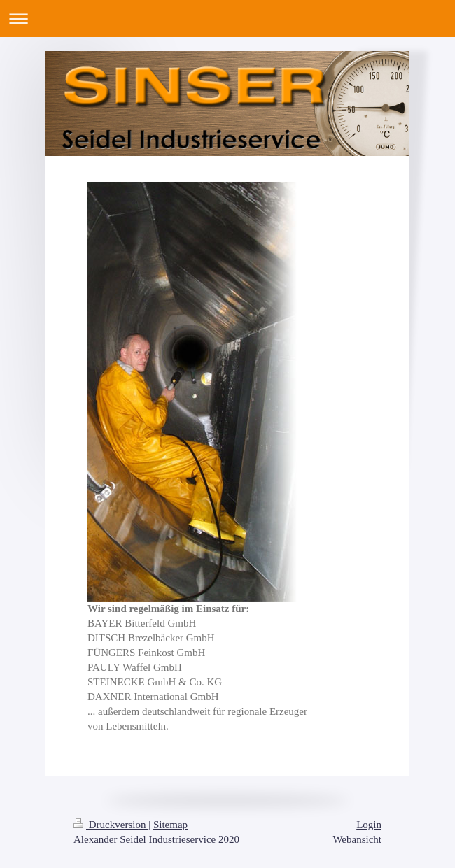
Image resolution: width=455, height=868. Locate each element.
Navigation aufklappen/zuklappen (227, 19)
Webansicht (357, 839)
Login (369, 825)
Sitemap (170, 825)
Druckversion (111, 825)
